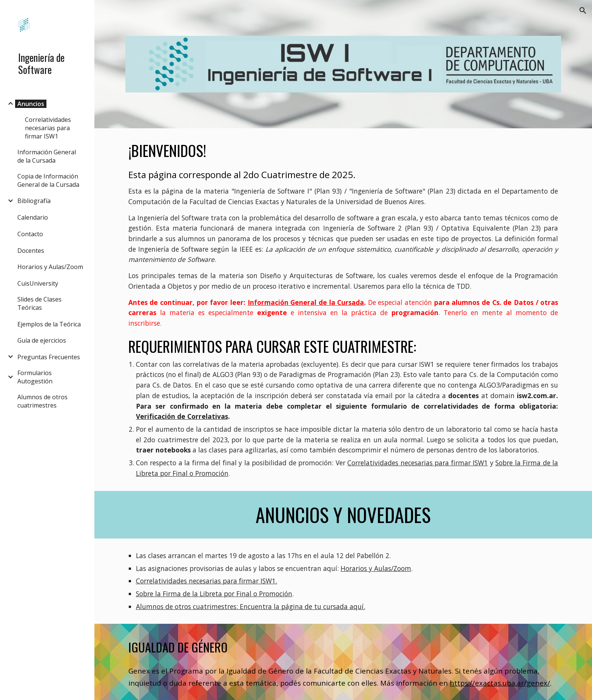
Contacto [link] (30, 234)
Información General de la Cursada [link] (47, 156)
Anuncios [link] (31, 104)
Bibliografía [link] (34, 201)
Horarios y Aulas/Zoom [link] (50, 267)
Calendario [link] (33, 217)
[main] (343, 310)
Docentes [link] (31, 251)
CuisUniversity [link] (38, 283)
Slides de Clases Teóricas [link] (39, 303)
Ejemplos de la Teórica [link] (49, 324)
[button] (583, 11)
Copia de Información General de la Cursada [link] (48, 180)
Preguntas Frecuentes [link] (49, 357)
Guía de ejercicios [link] (42, 340)
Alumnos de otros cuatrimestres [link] (42, 401)
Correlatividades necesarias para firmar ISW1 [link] (48, 128)
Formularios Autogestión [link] (35, 377)
